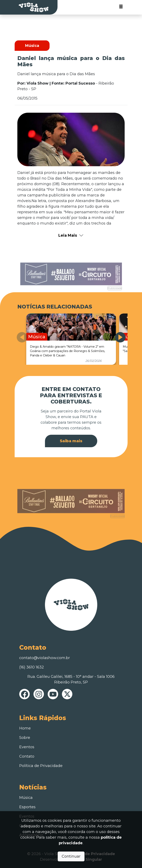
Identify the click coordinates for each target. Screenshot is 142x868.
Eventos (27, 747)
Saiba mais (71, 441)
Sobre (25, 738)
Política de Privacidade (41, 766)
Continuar (71, 856)
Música (26, 798)
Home (25, 728)
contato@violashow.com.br (45, 658)
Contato (27, 756)
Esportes (27, 807)
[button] (120, 337)
